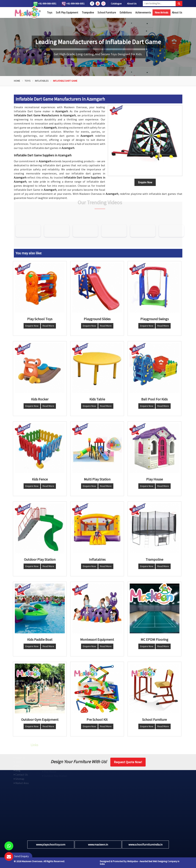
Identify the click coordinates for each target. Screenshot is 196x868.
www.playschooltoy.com (51, 844)
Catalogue (116, 4)
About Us (132, 4)
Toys (50, 12)
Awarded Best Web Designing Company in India (140, 863)
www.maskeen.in (98, 844)
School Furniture (107, 12)
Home (17, 81)
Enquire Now (32, 326)
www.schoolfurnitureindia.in (145, 844)
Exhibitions (126, 12)
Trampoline (88, 12)
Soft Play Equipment (67, 12)
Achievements (143, 12)
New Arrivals (162, 12)
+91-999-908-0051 (45, 4)
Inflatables (42, 81)
